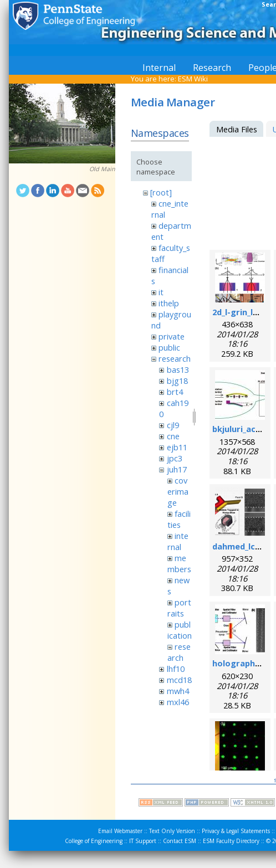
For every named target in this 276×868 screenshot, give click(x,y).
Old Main (102, 169)
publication (180, 630)
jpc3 (175, 458)
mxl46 (178, 702)
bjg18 (177, 381)
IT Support (143, 841)
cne (173, 436)
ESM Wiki (193, 79)
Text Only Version (172, 831)
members (179, 563)
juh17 (177, 469)
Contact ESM (180, 841)
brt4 (175, 392)
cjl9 (173, 425)
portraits (179, 608)
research (175, 358)
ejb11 (177, 447)
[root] (161, 192)
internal (178, 541)
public (169, 347)
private (172, 336)
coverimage (178, 491)
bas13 (178, 369)
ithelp (169, 303)
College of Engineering (94, 841)
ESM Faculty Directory (231, 841)
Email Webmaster (120, 831)
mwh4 (178, 691)
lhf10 (176, 669)
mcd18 (179, 680)
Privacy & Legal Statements (236, 831)
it (161, 292)
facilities (179, 519)
